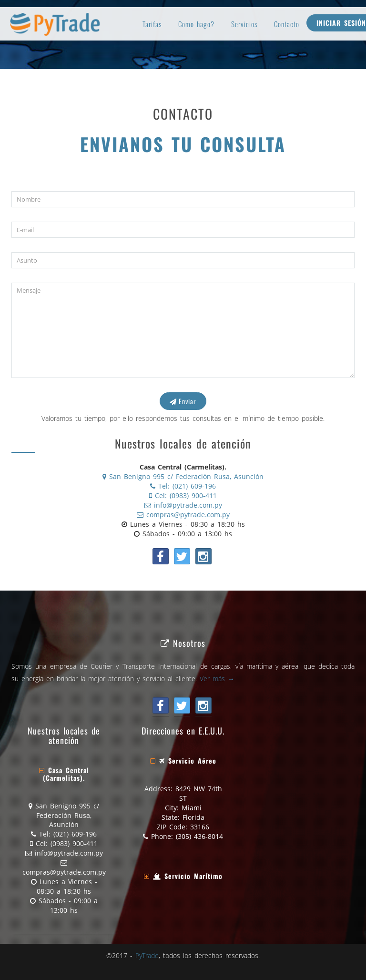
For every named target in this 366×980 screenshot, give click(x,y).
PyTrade (147, 955)
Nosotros (183, 643)
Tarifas (152, 24)
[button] (64, 774)
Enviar (183, 401)
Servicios (244, 24)
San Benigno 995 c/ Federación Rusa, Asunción (183, 476)
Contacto (287, 24)
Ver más (217, 679)
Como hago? (196, 24)
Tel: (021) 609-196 (183, 486)
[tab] (64, 774)
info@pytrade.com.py (183, 505)
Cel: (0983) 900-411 (183, 495)
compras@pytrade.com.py (183, 515)
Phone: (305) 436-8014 (183, 836)
